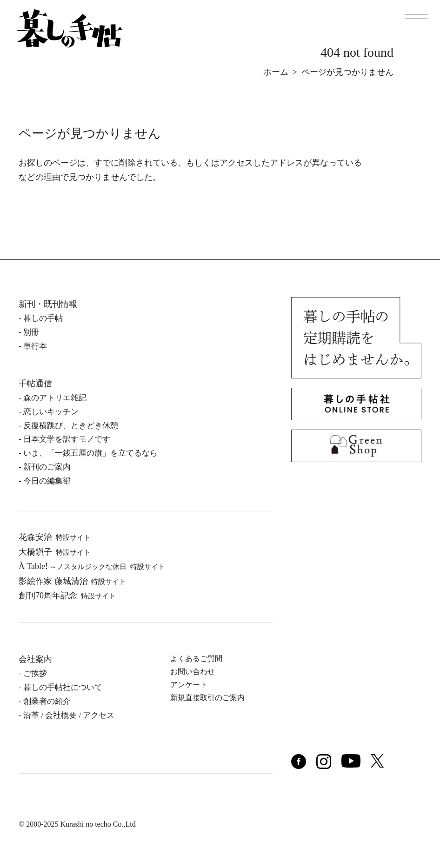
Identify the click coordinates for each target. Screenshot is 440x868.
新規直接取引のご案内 (207, 698)
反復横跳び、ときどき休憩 (71, 426)
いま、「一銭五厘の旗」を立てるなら (90, 453)
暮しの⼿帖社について (63, 687)
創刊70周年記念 (67, 596)
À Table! (92, 566)
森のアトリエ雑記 (55, 398)
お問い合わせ (193, 672)
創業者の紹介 (47, 701)
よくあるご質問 (196, 659)
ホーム (276, 72)
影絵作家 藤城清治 (72, 581)
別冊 (31, 332)
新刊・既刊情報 (48, 304)
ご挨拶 (35, 673)
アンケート (189, 685)
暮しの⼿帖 (43, 318)
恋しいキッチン (51, 412)
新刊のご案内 (47, 467)
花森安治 (55, 537)
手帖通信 (35, 384)
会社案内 (35, 659)
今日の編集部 (47, 481)
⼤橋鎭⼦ (55, 552)
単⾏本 (35, 346)
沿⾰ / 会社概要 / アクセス (69, 715)
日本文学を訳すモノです (67, 439)
